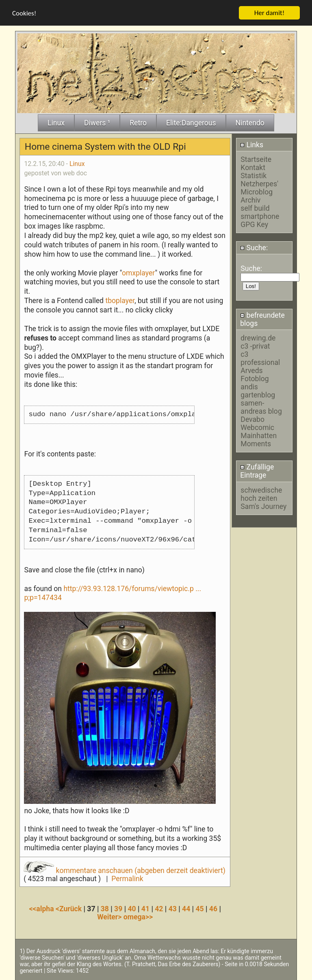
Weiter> (110, 917)
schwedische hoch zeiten (261, 494)
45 (199, 908)
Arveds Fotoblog (255, 375)
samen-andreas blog (261, 407)
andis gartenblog (258, 391)
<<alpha (42, 908)
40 (132, 908)
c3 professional (260, 358)
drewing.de (258, 338)
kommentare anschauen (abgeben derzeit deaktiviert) (125, 870)
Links (252, 144)
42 (159, 908)
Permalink (127, 878)
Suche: (254, 248)
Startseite (256, 159)
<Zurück (70, 908)
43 (173, 908)
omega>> (138, 917)
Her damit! (270, 12)
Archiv (250, 200)
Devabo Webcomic (257, 423)
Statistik (253, 175)
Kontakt (253, 167)
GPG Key (254, 224)
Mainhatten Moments (259, 440)
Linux (77, 163)
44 (186, 908)
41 (145, 908)
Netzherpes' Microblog (259, 188)
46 (213, 908)
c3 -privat (255, 346)
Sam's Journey (263, 506)
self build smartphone (260, 212)
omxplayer (138, 273)
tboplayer (120, 301)
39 (118, 908)
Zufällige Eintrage (257, 471)
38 (105, 908)
